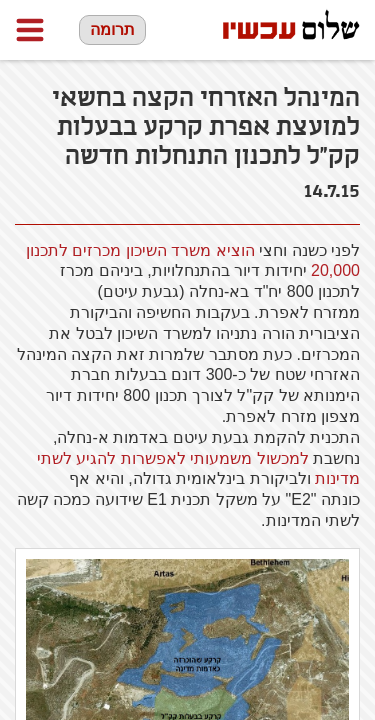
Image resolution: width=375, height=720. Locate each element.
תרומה (112, 29)
